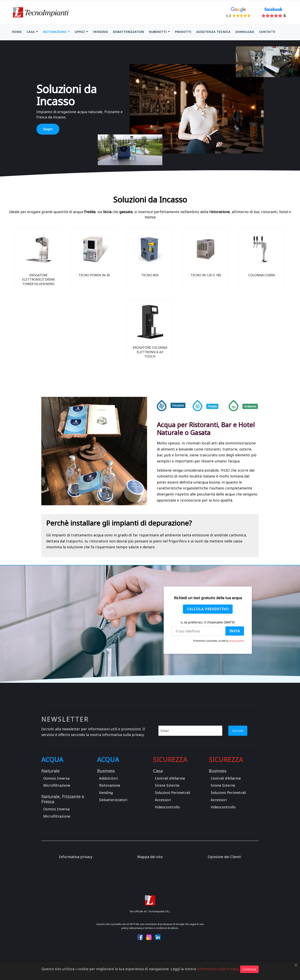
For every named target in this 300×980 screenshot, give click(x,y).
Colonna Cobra (262, 275)
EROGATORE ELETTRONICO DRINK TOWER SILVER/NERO (38, 280)
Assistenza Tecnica (213, 32)
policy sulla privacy (132, 928)
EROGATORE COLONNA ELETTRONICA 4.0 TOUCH (150, 352)
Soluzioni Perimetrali (173, 793)
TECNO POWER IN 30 (94, 275)
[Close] (296, 965)
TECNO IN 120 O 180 (206, 275)
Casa (31, 32)
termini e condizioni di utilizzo (162, 928)
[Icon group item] (140, 937)
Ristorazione (55, 32)
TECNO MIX (150, 275)
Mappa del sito (150, 857)
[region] (150, 109)
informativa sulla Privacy (218, 969)
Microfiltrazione (57, 785)
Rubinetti (158, 32)
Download (245, 32)
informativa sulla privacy (123, 735)
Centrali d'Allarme (170, 778)
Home (17, 32)
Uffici (80, 32)
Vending (100, 32)
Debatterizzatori (128, 32)
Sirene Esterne (167, 785)
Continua (249, 969)
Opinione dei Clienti (224, 857)
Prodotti (183, 32)
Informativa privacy (76, 857)
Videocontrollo (167, 807)
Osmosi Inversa (56, 778)
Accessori (163, 800)
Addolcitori (108, 778)
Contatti (267, 32)
